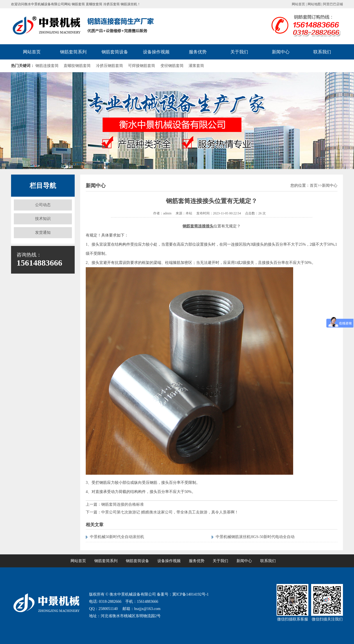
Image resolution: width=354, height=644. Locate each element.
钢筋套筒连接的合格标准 (123, 504)
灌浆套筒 (196, 66)
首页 (314, 185)
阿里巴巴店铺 (333, 4)
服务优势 (198, 52)
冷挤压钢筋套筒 (110, 66)
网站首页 (298, 4)
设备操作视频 (156, 52)
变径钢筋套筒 (172, 66)
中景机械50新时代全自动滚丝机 (117, 537)
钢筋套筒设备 (115, 52)
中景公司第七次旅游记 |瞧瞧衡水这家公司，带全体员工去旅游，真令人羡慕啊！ (170, 512)
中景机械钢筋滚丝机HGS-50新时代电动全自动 (255, 537)
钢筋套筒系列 (73, 52)
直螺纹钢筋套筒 (77, 66)
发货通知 (43, 233)
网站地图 (314, 4)
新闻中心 (281, 52)
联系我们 (322, 52)
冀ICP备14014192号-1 (190, 594)
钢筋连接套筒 (47, 66)
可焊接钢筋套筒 (142, 66)
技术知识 (43, 219)
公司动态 (43, 205)
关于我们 (239, 52)
